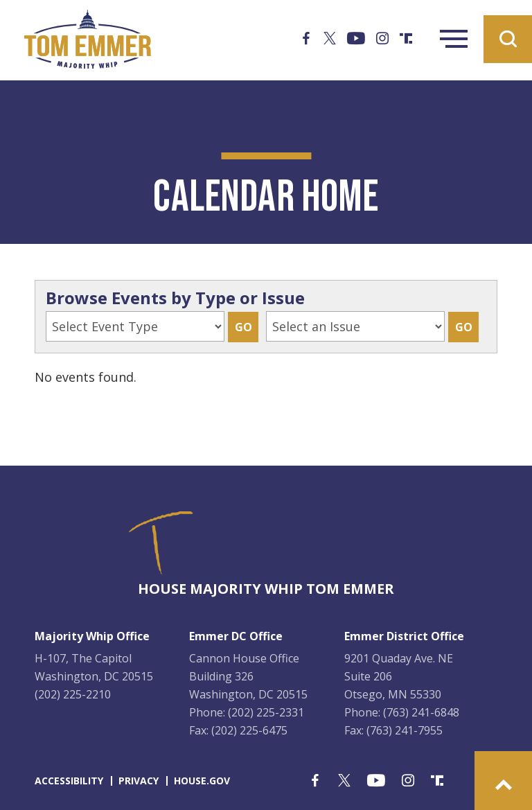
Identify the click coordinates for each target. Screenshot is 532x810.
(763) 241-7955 (405, 730)
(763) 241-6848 (421, 712)
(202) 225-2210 (73, 694)
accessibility (69, 781)
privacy (139, 781)
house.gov (202, 781)
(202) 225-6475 (249, 730)
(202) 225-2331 (266, 712)
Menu (454, 39)
